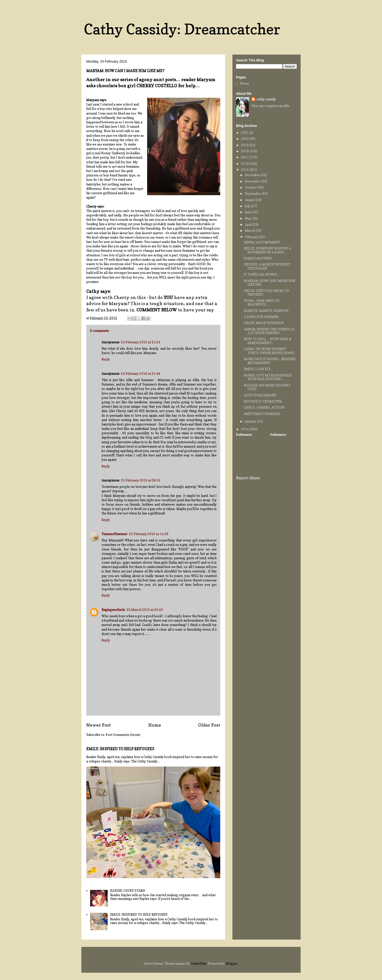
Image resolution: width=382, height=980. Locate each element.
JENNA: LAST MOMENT (262, 242)
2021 (245, 133)
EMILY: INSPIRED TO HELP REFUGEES (120, 749)
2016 (245, 163)
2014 (245, 429)
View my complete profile (270, 106)
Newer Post (99, 725)
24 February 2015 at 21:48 (141, 374)
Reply (106, 359)
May (248, 218)
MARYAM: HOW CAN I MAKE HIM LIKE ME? (270, 283)
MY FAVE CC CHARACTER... (264, 401)
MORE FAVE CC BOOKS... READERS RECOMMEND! (270, 361)
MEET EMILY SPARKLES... (263, 414)
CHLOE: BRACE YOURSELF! (264, 323)
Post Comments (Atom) (123, 735)
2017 (245, 157)
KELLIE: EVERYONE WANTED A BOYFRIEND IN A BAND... (267, 250)
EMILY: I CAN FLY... (258, 369)
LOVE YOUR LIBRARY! (260, 395)
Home (155, 725)
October (251, 187)
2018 (245, 151)
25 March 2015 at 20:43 (145, 610)
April (249, 224)
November (253, 181)
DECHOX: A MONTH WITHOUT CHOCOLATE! (267, 266)
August (250, 200)
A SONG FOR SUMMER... (262, 317)
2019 (245, 145)
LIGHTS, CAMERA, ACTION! (264, 407)
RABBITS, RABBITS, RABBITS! (266, 311)
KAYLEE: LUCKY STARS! (128, 891)
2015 (245, 170)
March (250, 231)
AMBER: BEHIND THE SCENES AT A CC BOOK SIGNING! (269, 331)
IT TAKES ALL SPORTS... (262, 274)
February (252, 237)
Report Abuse (248, 478)
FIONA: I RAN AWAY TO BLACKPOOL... (262, 303)
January (251, 421)
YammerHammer (115, 534)
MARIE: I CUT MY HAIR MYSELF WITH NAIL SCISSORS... (268, 377)
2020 (245, 139)
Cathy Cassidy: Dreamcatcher (182, 29)
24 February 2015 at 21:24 (141, 342)
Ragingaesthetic (113, 610)
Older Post (209, 725)
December (253, 175)
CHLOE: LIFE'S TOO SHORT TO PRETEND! (267, 293)
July (248, 206)
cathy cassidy (266, 99)
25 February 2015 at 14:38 (149, 534)
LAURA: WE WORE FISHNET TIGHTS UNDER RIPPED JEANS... (270, 351)
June (248, 212)
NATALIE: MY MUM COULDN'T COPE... (267, 387)
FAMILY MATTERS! (258, 258)
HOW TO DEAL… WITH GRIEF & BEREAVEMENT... (268, 341)
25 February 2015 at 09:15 (141, 480)
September (253, 193)
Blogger (232, 963)
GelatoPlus (199, 963)
